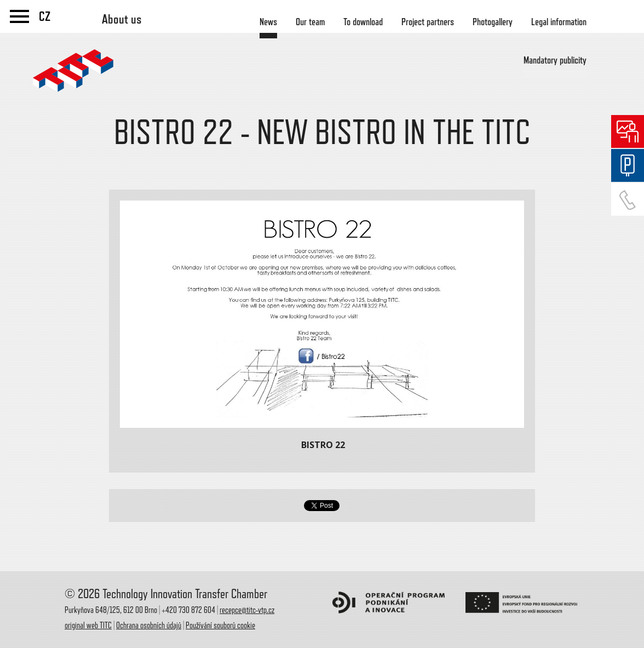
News (268, 22)
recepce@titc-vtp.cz (247, 610)
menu (19, 16)
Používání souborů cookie (220, 626)
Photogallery (493, 22)
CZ (45, 16)
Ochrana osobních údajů (149, 626)
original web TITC (88, 626)
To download (363, 22)
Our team (310, 22)
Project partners (428, 22)
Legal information (559, 22)
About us (122, 19)
